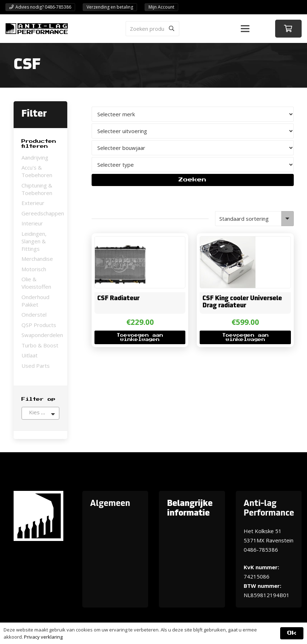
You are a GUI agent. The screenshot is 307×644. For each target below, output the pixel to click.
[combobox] (40, 413)
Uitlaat (30, 355)
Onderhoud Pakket (35, 301)
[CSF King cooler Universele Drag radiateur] (228, 241)
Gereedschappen (43, 213)
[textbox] (40, 412)
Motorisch (34, 269)
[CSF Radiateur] (121, 241)
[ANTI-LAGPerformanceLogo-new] (37, 29)
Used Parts (36, 366)
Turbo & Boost (40, 345)
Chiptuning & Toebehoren (37, 189)
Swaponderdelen (42, 335)
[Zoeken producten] (152, 29)
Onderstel (34, 314)
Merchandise (37, 259)
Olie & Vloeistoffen (36, 283)
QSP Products (39, 325)
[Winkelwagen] (288, 29)
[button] (245, 29)
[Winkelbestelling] (254, 219)
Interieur (32, 223)
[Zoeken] (172, 29)
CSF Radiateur (118, 298)
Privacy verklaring (43, 637)
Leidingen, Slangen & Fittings (34, 241)
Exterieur (33, 203)
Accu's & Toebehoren (37, 171)
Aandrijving (35, 157)
